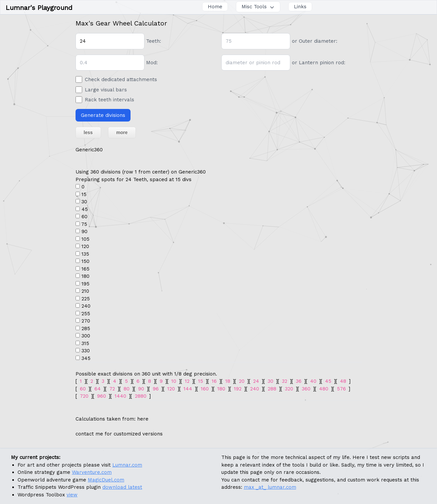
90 (84, 231)
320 (289, 389)
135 (85, 254)
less (88, 132)
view (72, 495)
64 (98, 389)
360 (306, 389)
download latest (122, 487)
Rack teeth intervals (109, 100)
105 (85, 239)
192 (238, 389)
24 (256, 381)
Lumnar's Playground (39, 8)
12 (187, 381)
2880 (141, 396)
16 (214, 381)
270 (86, 321)
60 (84, 217)
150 (85, 261)
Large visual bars (106, 90)
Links (300, 7)
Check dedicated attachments (121, 79)
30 (84, 202)
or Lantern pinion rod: (319, 63)
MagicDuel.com (106, 480)
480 (324, 389)
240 (86, 306)
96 (156, 389)
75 (84, 224)
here (143, 419)
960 (102, 396)
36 (299, 381)
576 (341, 389)
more (122, 132)
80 (127, 389)
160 (205, 389)
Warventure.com (92, 472)
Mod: (152, 63)
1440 (120, 396)
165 (85, 269)
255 (86, 314)
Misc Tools (258, 7)
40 (313, 381)
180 (85, 276)
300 (86, 336)
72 (112, 389)
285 (86, 328)
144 (188, 389)
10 (174, 381)
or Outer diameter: (315, 41)
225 (86, 299)
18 (228, 381)
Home (215, 7)
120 (85, 246)
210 (85, 291)
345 (86, 358)
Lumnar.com (127, 465)
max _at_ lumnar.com (270, 487)
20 (242, 381)
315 (85, 343)
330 (86, 351)
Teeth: (154, 41)
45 (85, 209)
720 (84, 396)
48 (343, 381)
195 (85, 284)
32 (285, 381)
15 (84, 194)
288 (272, 389)
